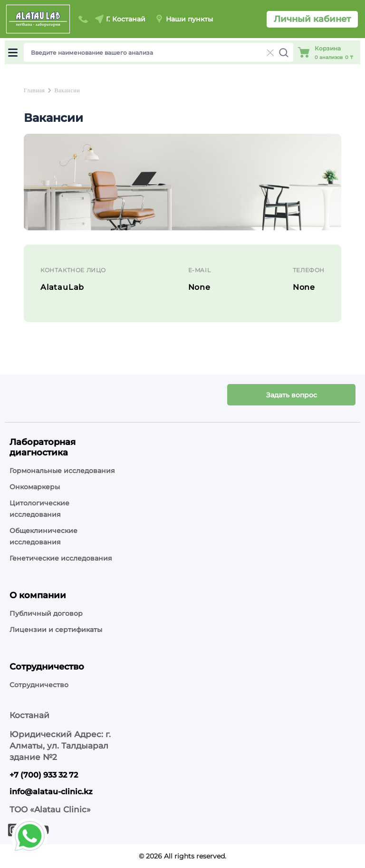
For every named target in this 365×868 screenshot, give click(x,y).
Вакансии (67, 90)
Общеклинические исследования (43, 536)
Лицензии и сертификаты (56, 630)
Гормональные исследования (62, 471)
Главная (34, 90)
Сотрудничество (39, 685)
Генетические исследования (61, 558)
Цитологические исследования (39, 509)
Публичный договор (46, 613)
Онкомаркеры (35, 487)
